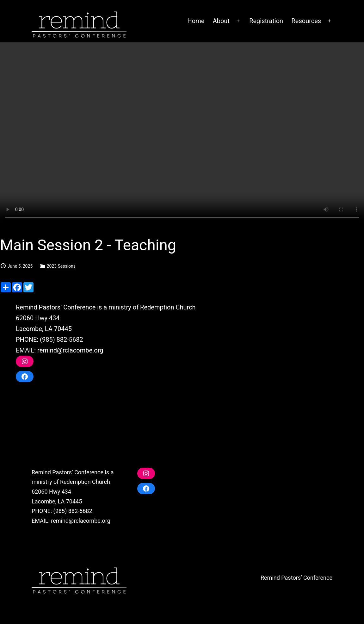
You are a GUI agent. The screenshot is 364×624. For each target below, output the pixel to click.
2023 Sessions (61, 266)
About (221, 21)
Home (196, 21)
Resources (306, 21)
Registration (266, 21)
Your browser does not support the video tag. (182, 134)
